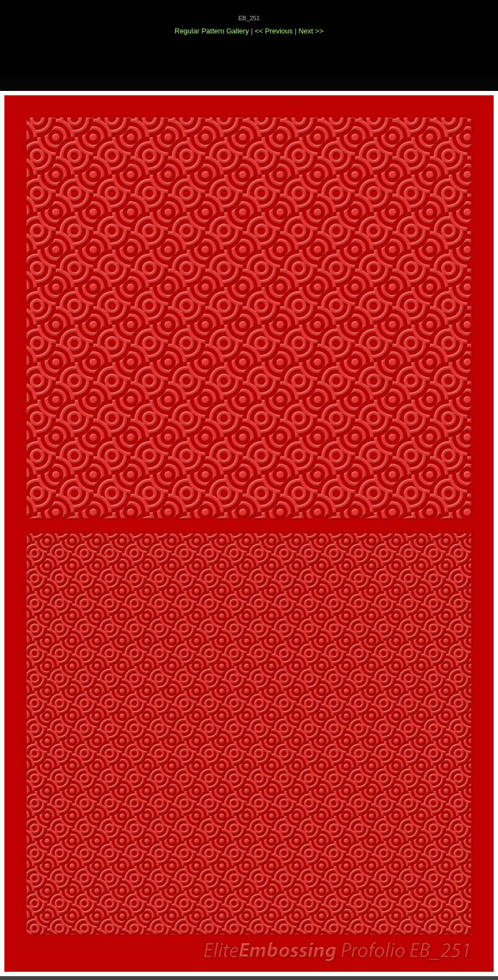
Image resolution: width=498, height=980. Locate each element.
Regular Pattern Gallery (212, 31)
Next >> (311, 31)
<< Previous (274, 31)
